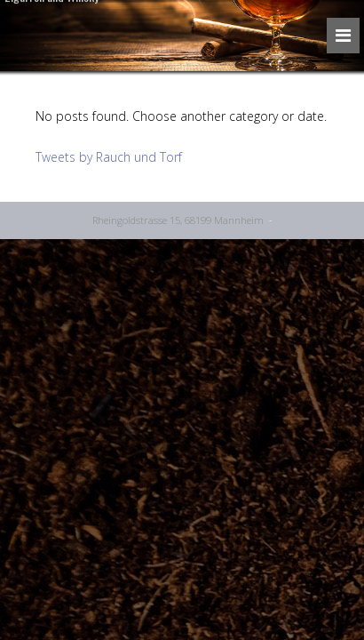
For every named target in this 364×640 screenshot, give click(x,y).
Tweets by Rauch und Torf (109, 157)
